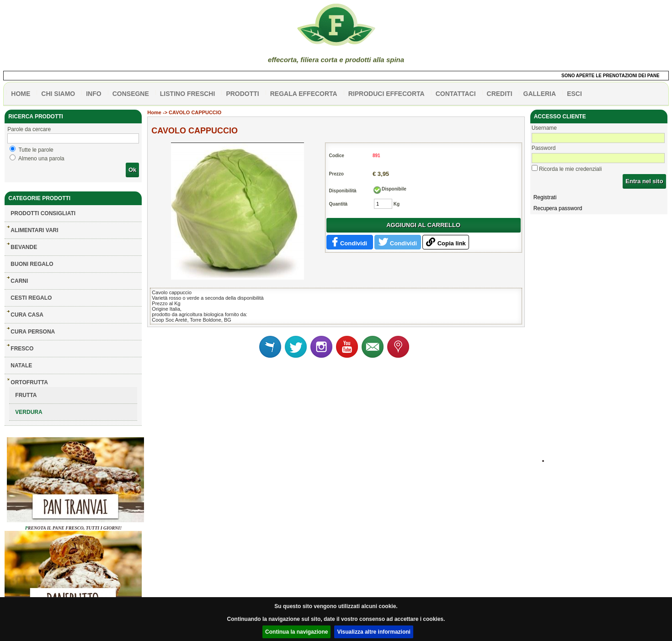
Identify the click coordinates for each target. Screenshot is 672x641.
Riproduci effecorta (387, 94)
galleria (540, 94)
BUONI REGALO (32, 264)
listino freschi (188, 94)
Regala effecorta (304, 94)
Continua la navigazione (296, 632)
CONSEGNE (131, 94)
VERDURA (29, 412)
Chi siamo (58, 94)
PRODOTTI (242, 94)
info (93, 94)
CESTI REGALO (31, 298)
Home (154, 112)
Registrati (545, 197)
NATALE (21, 366)
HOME (21, 94)
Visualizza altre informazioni (374, 632)
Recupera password (558, 208)
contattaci (456, 94)
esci (574, 94)
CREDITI (500, 94)
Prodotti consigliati (43, 213)
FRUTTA (26, 395)
